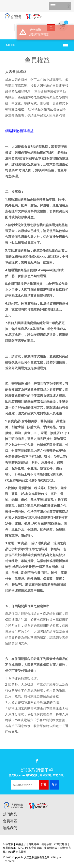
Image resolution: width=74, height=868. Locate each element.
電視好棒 (34, 844)
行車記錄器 (61, 844)
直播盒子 (21, 844)
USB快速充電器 (17, 852)
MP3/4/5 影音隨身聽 (30, 848)
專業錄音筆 (9, 848)
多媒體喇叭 (51, 848)
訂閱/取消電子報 (37, 770)
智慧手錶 (47, 844)
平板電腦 (8, 844)
